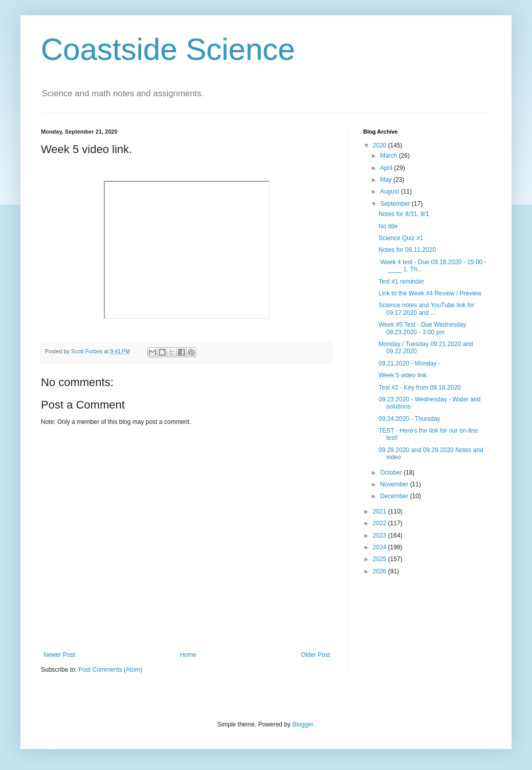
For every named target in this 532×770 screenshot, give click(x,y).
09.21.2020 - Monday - (409, 363)
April (387, 168)
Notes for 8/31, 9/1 (404, 214)
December (395, 496)
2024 (381, 547)
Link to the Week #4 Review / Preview (430, 293)
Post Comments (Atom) (110, 670)
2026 (381, 571)
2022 (381, 523)
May (387, 180)
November (395, 484)
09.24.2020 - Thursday (409, 419)
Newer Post (59, 655)
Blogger (303, 724)
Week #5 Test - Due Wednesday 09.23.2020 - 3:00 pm (422, 328)
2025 (381, 559)
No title (388, 226)
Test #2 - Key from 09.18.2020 (420, 388)
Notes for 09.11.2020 (407, 250)
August (391, 191)
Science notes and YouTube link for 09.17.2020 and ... (427, 309)
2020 (381, 145)
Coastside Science (168, 49)
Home (188, 655)
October (392, 473)
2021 (381, 511)
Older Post (315, 655)
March (390, 156)
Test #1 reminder (401, 282)
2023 (381, 536)
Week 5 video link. (403, 375)
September (396, 204)
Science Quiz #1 (401, 238)
